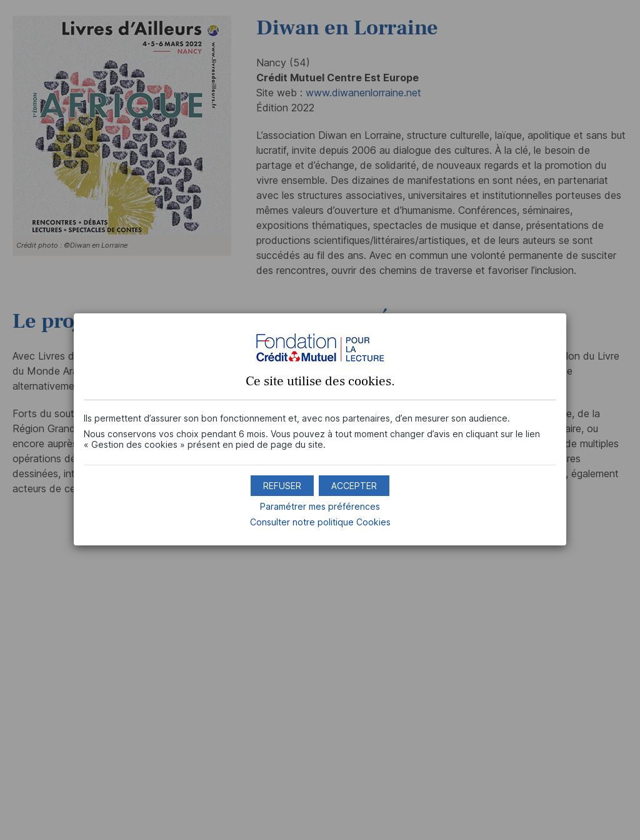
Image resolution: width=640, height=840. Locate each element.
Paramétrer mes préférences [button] (320, 506)
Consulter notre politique (320, 522)
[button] (354, 486)
